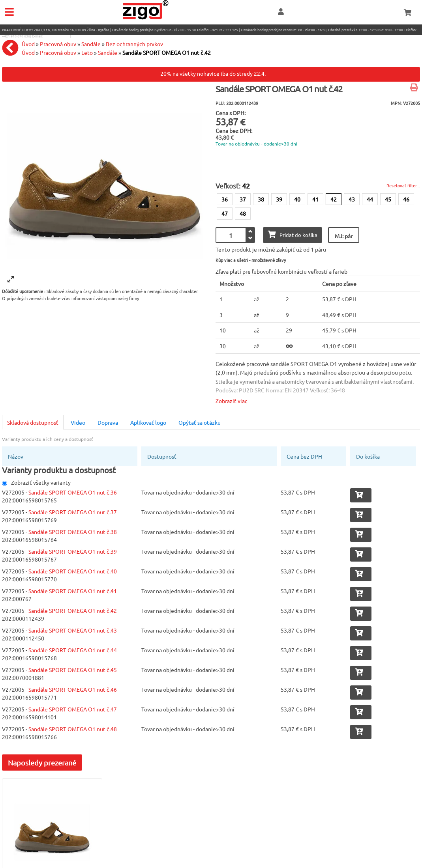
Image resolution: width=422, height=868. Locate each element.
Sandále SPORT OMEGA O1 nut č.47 (73, 709)
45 (388, 199)
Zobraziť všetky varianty (36, 482)
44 (370, 199)
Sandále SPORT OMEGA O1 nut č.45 (73, 670)
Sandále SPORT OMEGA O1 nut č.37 (73, 512)
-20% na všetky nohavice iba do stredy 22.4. (212, 73)
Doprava (108, 422)
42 (334, 199)
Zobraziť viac (232, 401)
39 (279, 199)
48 (243, 213)
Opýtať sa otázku (200, 422)
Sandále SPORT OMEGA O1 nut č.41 (73, 591)
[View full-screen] (11, 279)
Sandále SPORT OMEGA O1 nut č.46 (73, 689)
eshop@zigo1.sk (56, 36)
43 (352, 199)
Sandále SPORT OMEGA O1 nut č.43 (73, 630)
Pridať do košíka (293, 234)
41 (315, 199)
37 (243, 199)
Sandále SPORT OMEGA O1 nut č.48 (73, 729)
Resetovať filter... (403, 185)
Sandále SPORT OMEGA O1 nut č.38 (73, 532)
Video (78, 422)
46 (406, 199)
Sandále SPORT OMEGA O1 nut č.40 (73, 571)
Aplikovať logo (148, 422)
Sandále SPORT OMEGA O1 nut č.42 (73, 610)
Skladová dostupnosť (33, 422)
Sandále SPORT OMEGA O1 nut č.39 (73, 551)
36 (225, 199)
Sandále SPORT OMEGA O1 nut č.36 (73, 492)
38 (261, 199)
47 (225, 213)
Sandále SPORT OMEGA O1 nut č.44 (73, 650)
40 (297, 199)
